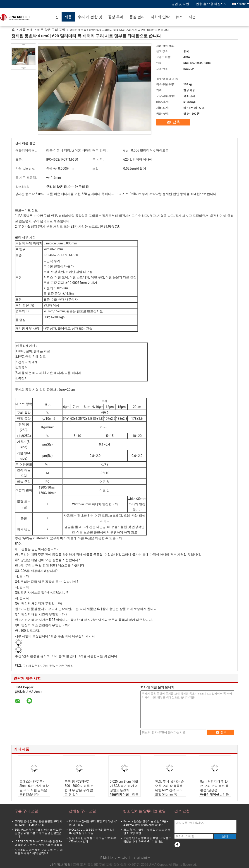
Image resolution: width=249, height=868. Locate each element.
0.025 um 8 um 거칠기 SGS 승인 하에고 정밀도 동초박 (124, 786)
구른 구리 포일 (26, 811)
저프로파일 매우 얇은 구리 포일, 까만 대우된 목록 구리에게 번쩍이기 (39, 852)
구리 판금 (48, 666)
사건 (192, 17)
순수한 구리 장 (65, 666)
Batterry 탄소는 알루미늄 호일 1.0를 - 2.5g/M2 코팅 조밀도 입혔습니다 (146, 823)
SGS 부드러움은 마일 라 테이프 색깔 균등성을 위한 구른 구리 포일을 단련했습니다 (38, 833)
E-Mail (105, 858)
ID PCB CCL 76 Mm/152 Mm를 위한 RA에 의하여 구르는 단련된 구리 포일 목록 (38, 843)
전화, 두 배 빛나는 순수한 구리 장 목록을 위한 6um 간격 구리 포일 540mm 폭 (170, 788)
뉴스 (179, 17)
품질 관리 (137, 17)
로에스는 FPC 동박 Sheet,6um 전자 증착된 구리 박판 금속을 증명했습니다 (34, 788)
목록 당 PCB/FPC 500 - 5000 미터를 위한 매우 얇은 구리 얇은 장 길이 (79, 788)
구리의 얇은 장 (32, 666)
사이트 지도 (120, 858)
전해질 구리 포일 (82, 811)
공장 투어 (116, 17)
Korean (243, 4)
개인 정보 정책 (60, 865)
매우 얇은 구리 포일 (51, 30)
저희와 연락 (160, 17)
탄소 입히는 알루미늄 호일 (144, 811)
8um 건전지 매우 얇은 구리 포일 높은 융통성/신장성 (214, 786)
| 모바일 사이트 (139, 858)
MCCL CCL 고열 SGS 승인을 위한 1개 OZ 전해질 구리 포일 (91, 831)
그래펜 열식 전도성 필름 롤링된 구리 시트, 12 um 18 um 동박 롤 (38, 823)
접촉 (176, 122)
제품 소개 (26, 30)
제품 (68, 17)
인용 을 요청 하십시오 (211, 4)
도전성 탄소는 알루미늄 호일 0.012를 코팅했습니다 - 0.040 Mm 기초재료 (147, 840)
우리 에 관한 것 (90, 17)
